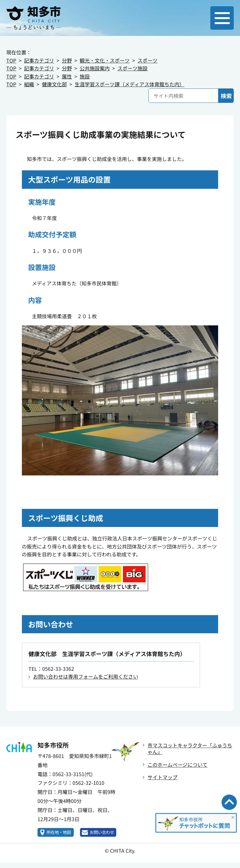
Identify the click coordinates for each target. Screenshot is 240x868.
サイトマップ (162, 777)
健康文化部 (54, 84)
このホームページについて (177, 765)
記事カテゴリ (39, 60)
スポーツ (147, 60)
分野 (67, 60)
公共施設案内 (95, 68)
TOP (11, 60)
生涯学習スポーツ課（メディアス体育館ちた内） (130, 84)
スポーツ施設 (132, 68)
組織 (29, 84)
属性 (67, 76)
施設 (85, 76)
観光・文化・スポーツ (105, 60)
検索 (226, 96)
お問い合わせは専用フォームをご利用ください (86, 676)
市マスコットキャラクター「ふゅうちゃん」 (190, 748)
